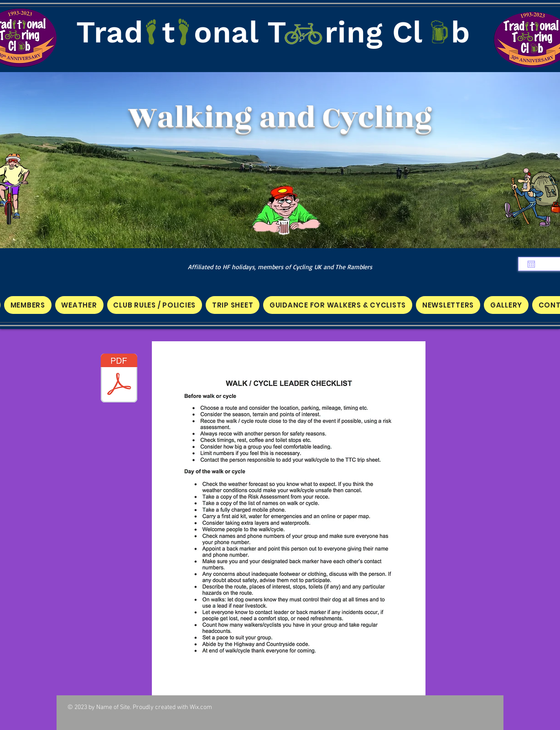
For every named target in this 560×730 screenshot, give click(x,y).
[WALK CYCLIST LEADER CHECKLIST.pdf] (119, 379)
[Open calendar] (531, 264)
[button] (28, 305)
